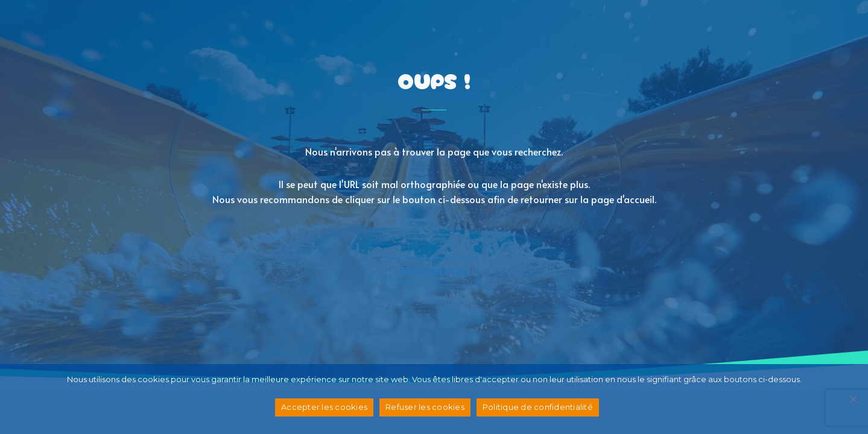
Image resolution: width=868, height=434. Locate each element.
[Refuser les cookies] (853, 399)
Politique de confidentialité (538, 407)
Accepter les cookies (324, 407)
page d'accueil (434, 271)
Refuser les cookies (425, 407)
